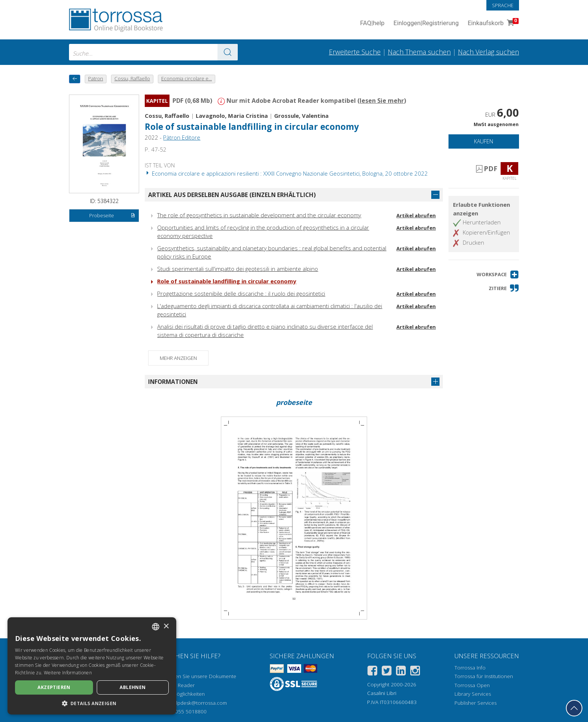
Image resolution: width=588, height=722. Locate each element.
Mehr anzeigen (178, 358)
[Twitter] (387, 672)
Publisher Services (475, 703)
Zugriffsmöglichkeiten (180, 694)
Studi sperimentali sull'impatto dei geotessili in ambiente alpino (238, 269)
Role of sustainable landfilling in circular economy (252, 127)
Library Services (473, 694)
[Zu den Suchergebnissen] (228, 52)
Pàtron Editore (182, 137)
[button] (498, 275)
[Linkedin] (401, 672)
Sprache (503, 5)
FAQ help (372, 23)
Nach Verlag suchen (488, 52)
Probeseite (112, 216)
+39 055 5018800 (186, 711)
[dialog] (92, 666)
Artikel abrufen (416, 215)
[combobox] (153, 52)
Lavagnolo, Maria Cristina (232, 116)
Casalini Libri (382, 693)
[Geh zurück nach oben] (574, 708)
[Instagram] (415, 672)
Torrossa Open (472, 685)
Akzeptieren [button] (54, 687)
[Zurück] (75, 79)
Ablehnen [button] (133, 687)
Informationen (173, 382)
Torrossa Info (470, 668)
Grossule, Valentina (301, 116)
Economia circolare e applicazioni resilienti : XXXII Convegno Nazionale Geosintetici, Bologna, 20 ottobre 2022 (286, 173)
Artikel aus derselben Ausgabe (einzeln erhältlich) (232, 195)
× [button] (166, 626)
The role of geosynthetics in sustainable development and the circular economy (259, 215)
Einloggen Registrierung (426, 23)
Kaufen (484, 141)
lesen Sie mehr (382, 101)
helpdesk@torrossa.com (199, 703)
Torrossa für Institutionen (484, 676)
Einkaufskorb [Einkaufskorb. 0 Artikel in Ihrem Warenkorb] (492, 23)
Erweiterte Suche (355, 52)
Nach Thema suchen (419, 52)
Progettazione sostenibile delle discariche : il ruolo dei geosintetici (241, 293)
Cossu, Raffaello (167, 116)
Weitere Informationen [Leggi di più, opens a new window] (68, 673)
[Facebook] (372, 672)
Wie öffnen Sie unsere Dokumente (196, 676)
